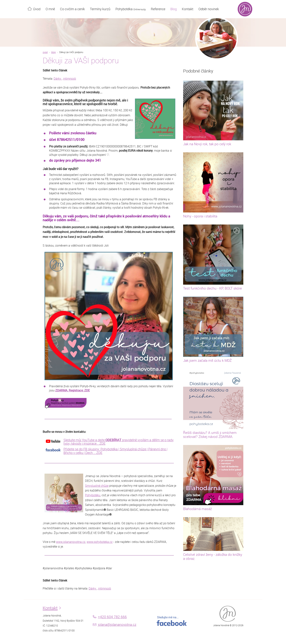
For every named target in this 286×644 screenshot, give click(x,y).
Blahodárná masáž (197, 509)
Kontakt (188, 9)
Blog (174, 9)
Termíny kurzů (100, 9)
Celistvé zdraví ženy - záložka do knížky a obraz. (213, 556)
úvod (45, 52)
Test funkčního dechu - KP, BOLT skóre (212, 288)
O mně (50, 9)
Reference (158, 9)
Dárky (58, 79)
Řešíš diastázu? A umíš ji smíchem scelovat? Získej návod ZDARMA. (210, 435)
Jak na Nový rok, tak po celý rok (207, 144)
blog (53, 52)
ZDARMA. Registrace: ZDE (73, 390)
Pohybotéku (93, 495)
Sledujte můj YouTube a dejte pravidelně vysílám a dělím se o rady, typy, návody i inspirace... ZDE (119, 442)
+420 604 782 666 (112, 617)
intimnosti (70, 79)
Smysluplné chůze (97, 486)
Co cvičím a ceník (72, 9)
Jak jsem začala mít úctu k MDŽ (207, 360)
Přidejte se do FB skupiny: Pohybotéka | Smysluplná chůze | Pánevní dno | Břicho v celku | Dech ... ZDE (115, 451)
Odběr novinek (209, 9)
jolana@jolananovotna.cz (117, 625)
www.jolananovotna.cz (71, 542)
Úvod (37, 9)
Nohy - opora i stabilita (200, 216)
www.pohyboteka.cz (100, 542)
